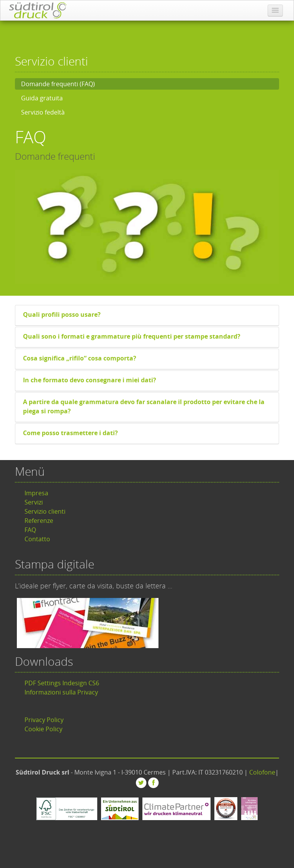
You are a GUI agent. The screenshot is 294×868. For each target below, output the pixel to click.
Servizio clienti (45, 511)
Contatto (37, 539)
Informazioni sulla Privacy (61, 692)
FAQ (30, 530)
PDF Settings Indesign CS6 (62, 683)
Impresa (36, 493)
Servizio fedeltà (43, 112)
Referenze (39, 521)
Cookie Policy (43, 729)
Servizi (34, 502)
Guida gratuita (42, 98)
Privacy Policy (44, 720)
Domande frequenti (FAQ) (58, 84)
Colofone (262, 772)
